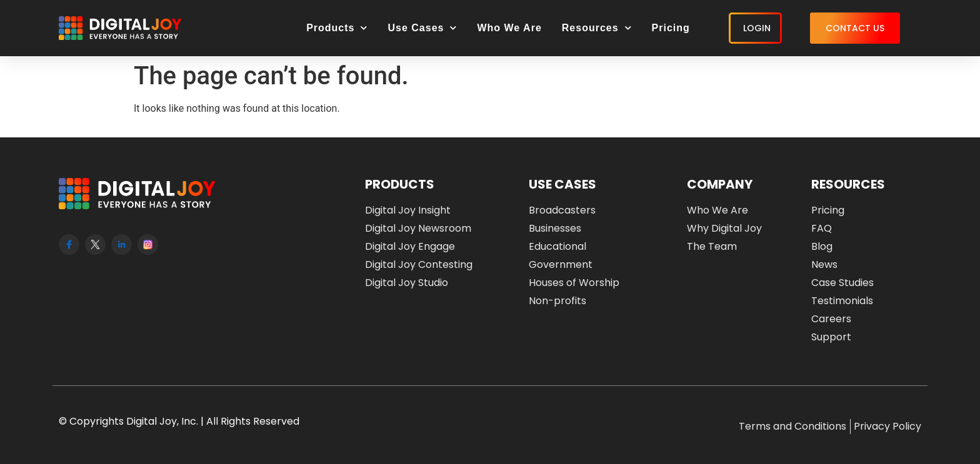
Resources (597, 28)
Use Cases (422, 28)
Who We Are (509, 28)
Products (337, 28)
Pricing (671, 28)
